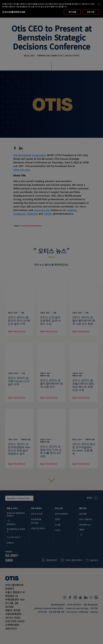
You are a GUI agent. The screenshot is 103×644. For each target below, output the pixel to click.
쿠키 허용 (72, 11)
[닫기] (99, 4)
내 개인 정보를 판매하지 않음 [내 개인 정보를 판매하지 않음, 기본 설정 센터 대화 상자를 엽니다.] (14, 11)
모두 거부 (91, 11)
